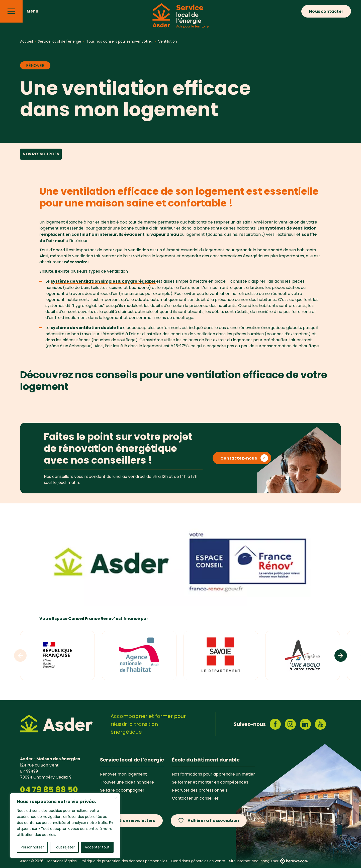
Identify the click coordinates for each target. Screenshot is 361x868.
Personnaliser (32, 847)
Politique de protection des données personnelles (124, 861)
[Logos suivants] (341, 656)
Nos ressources (41, 154)
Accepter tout (97, 847)
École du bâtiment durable (206, 760)
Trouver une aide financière (127, 782)
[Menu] (11, 11)
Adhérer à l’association (213, 821)
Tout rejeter (64, 847)
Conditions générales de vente (198, 861)
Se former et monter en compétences (210, 782)
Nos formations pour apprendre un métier (213, 774)
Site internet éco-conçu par (268, 861)
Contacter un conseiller (195, 798)
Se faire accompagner (122, 790)
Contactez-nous (239, 458)
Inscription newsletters (130, 821)
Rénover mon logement (123, 774)
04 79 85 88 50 (49, 790)
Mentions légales (62, 861)
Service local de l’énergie (132, 760)
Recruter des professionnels (200, 790)
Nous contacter (326, 11)
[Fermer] (116, 798)
